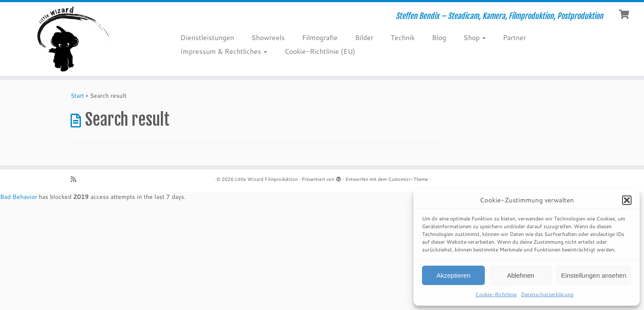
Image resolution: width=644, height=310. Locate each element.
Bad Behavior (18, 197)
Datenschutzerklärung (547, 294)
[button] (627, 200)
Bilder (364, 37)
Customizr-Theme (408, 179)
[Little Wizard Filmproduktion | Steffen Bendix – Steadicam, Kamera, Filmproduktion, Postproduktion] (74, 39)
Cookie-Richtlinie (496, 294)
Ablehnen (520, 275)
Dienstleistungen (207, 37)
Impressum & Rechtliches (224, 51)
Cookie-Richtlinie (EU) (320, 51)
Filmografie (320, 37)
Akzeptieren (453, 275)
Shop (475, 37)
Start (77, 96)
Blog (439, 37)
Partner (515, 37)
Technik (403, 37)
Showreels (268, 37)
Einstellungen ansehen (594, 275)
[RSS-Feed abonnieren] (76, 179)
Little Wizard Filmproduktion (266, 179)
